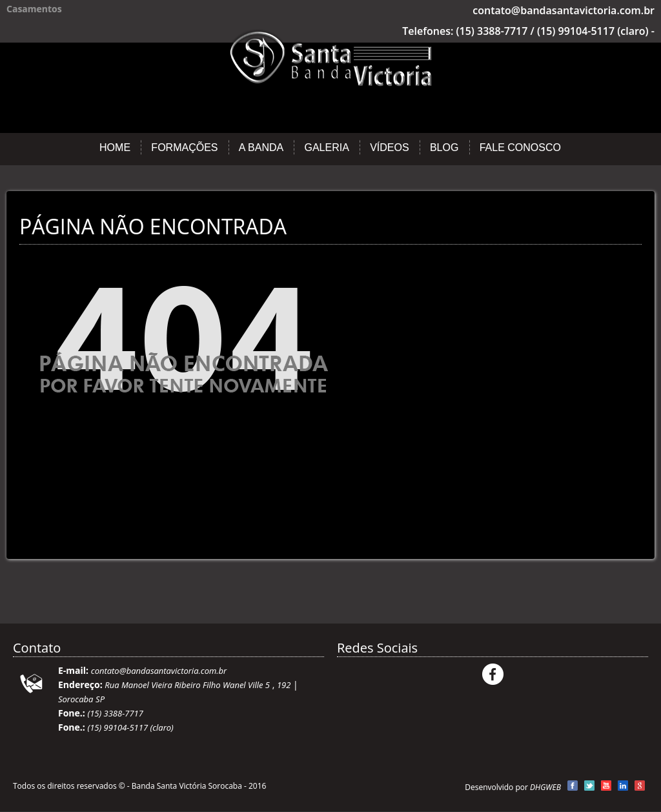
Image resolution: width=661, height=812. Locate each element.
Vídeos (389, 147)
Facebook (493, 674)
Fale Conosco (520, 147)
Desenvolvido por (513, 787)
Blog (444, 147)
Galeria (326, 147)
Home (115, 147)
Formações (184, 147)
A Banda (261, 147)
